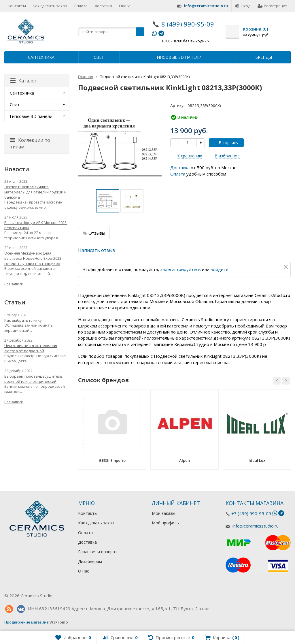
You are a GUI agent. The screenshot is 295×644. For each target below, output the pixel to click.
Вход (243, 6)
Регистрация (272, 6)
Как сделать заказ (50, 6)
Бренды (264, 57)
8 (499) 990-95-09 (188, 24)
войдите (220, 269)
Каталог (23, 81)
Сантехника (41, 57)
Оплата (81, 6)
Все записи (14, 284)
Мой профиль (165, 523)
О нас (84, 571)
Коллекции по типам (30, 143)
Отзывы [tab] (94, 233)
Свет (99, 57)
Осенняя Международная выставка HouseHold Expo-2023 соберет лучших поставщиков (33, 258)
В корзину (225, 143)
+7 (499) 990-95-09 (251, 513)
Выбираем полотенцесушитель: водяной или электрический (34, 379)
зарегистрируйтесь (180, 269)
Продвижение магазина (27, 622)
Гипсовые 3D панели (178, 57)
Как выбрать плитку (23, 320)
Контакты (17, 6)
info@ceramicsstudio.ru (206, 6)
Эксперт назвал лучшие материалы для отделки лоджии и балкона (35, 192)
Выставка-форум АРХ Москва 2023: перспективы (36, 225)
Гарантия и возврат (98, 552)
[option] (108, 201)
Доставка (103, 6)
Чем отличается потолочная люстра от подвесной (31, 348)
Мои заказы (163, 513)
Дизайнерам (90, 561)
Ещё (125, 6)
